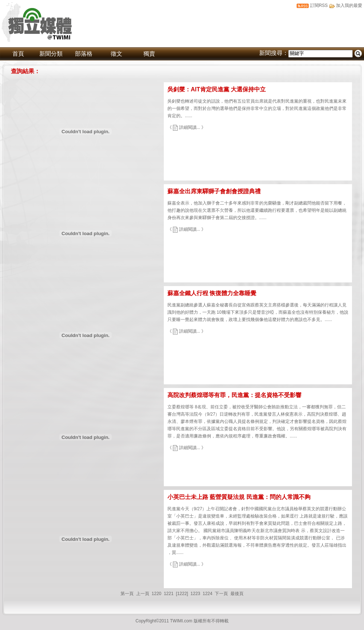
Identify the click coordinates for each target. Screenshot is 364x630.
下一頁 (221, 594)
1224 (208, 594)
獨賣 (149, 54)
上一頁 (143, 594)
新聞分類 (51, 54)
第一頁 (127, 594)
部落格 (84, 54)
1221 (169, 594)
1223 (195, 594)
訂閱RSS (319, 5)
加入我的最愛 (349, 5)
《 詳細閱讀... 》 (187, 127)
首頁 (18, 54)
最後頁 (237, 594)
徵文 (116, 54)
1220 (157, 594)
